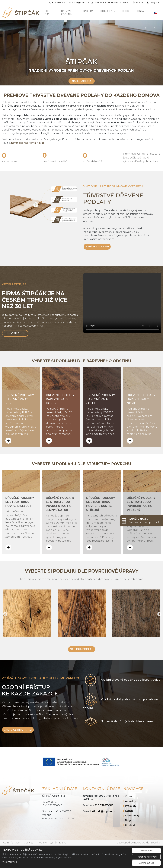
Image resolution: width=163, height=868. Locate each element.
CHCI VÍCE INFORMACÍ (18, 730)
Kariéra (88, 11)
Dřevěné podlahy (67, 13)
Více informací (10, 862)
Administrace (11, 843)
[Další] (154, 28)
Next (159, 613)
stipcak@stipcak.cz (104, 811)
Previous (4, 613)
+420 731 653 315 (103, 805)
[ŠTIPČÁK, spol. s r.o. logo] (20, 13)
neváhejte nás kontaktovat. (28, 143)
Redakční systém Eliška (52, 843)
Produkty (131, 806)
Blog (126, 11)
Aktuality (130, 801)
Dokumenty (108, 11)
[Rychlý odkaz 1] (141, 521)
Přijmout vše (146, 851)
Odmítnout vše (146, 863)
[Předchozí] (146, 28)
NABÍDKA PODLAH (97, 247)
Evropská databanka (147, 843)
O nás (47, 13)
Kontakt (141, 11)
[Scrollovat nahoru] (81, 78)
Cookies (28, 843)
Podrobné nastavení (146, 857)
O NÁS (15, 333)
